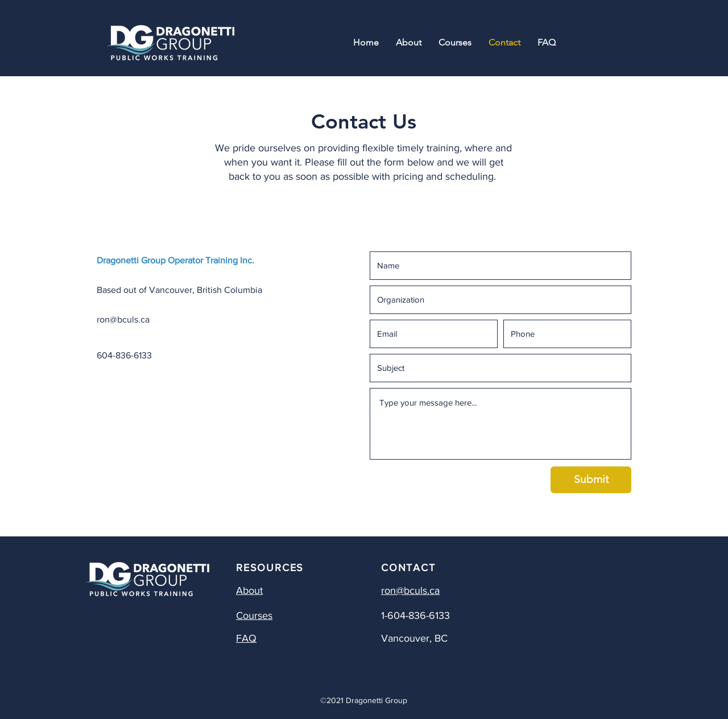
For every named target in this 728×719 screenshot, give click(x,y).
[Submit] (591, 480)
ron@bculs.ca (123, 319)
